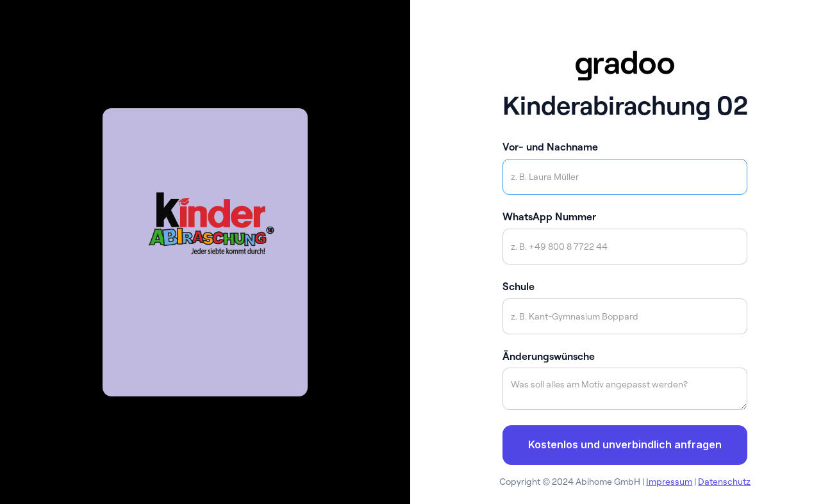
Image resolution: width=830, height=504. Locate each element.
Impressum (669, 482)
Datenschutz (724, 482)
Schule (519, 286)
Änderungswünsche (549, 356)
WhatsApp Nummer (549, 216)
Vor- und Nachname (550, 147)
